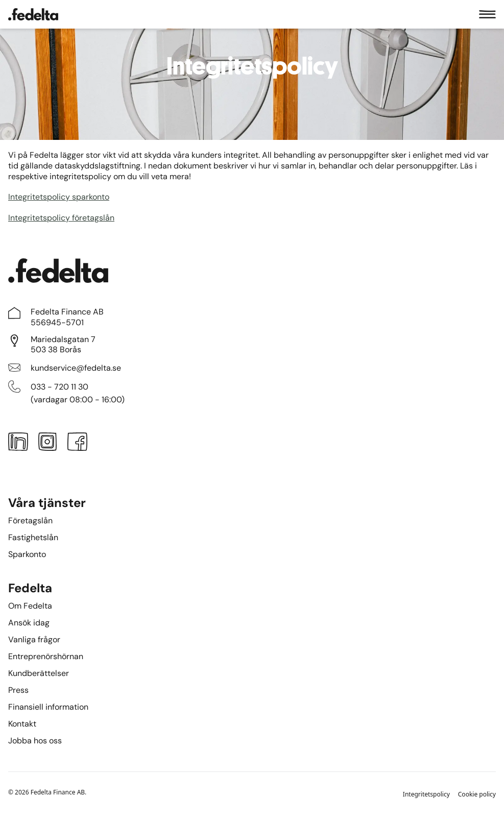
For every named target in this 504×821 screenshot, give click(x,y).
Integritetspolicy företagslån (61, 218)
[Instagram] (47, 444)
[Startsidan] (33, 14)
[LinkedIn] (18, 444)
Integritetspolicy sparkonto (59, 197)
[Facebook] (78, 444)
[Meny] (487, 14)
